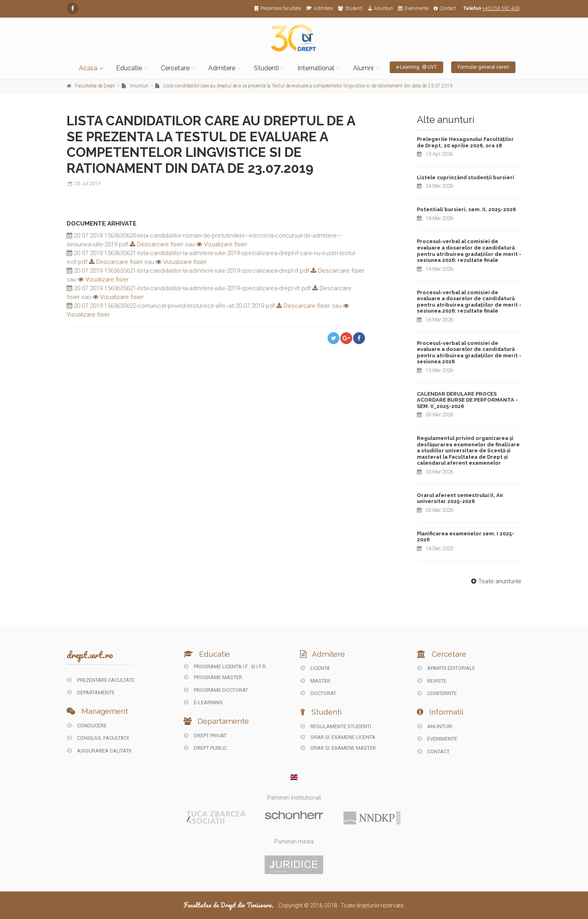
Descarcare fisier (156, 244)
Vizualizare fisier (222, 244)
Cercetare (175, 68)
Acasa (88, 68)
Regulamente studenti (336, 726)
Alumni (363, 68)
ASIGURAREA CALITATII (99, 751)
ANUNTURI (435, 726)
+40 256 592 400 (501, 8)
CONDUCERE (87, 726)
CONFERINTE (437, 693)
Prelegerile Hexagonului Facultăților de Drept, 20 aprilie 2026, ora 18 (465, 142)
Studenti (350, 8)
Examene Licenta (353, 737)
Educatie (129, 68)
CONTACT (433, 752)
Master (315, 681)
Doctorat (318, 693)
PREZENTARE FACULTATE (101, 680)
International (316, 68)
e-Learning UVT (416, 67)
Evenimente (413, 8)
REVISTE (432, 681)
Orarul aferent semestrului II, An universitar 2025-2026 (460, 498)
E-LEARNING (203, 702)
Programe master (213, 677)
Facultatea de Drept (95, 86)
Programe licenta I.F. (216, 666)
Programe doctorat (216, 690)
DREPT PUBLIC (205, 748)
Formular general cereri (483, 67)
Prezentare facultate (278, 8)
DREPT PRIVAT (205, 736)
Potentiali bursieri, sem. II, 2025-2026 (466, 209)
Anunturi (380, 8)
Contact (445, 8)
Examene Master (354, 748)
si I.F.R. (259, 666)
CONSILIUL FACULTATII (98, 738)
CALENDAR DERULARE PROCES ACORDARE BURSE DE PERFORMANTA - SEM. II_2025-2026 (467, 400)
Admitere (319, 8)
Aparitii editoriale (446, 668)
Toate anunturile (495, 581)
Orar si (316, 737)
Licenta (315, 668)
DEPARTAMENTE (91, 692)
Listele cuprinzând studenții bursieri (466, 177)
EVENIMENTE (437, 739)
